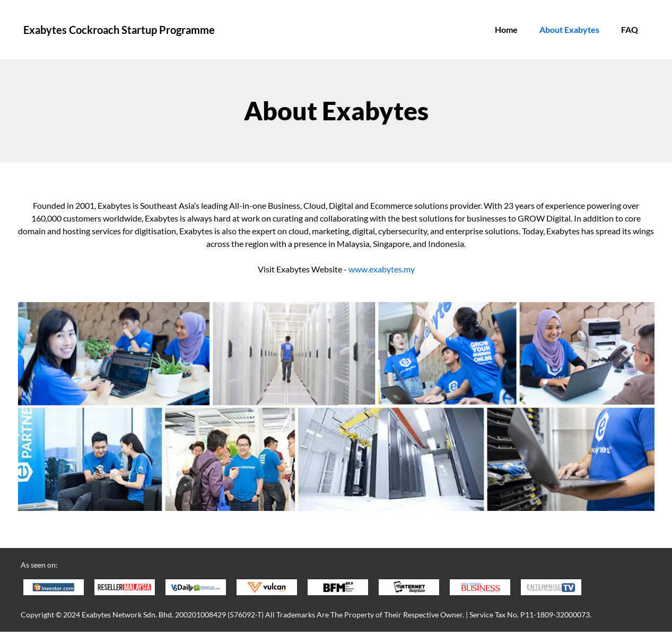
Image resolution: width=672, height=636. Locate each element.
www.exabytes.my (382, 269)
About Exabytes (569, 29)
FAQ (630, 29)
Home (506, 29)
